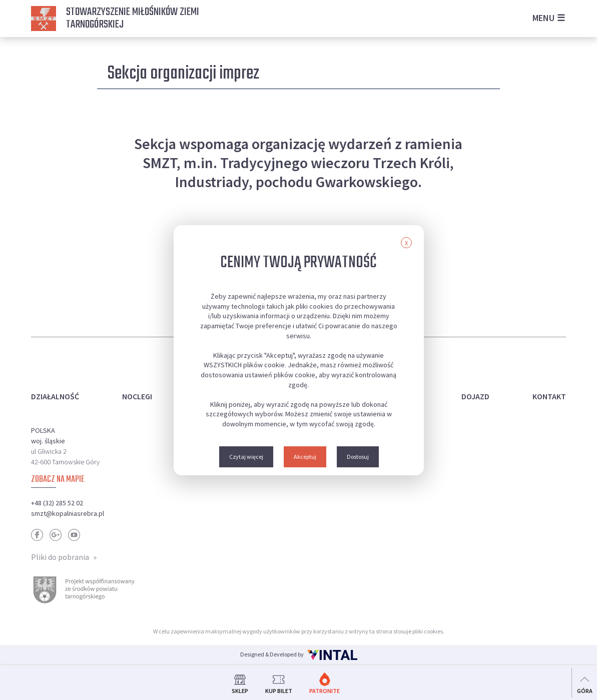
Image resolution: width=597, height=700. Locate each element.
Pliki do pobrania (60, 557)
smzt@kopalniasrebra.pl (68, 513)
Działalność (55, 396)
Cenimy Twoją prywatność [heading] (298, 263)
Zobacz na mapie (58, 480)
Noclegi (137, 396)
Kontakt (549, 396)
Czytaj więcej (246, 457)
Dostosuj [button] (358, 457)
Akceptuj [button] (305, 457)
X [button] (406, 243)
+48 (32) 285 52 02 (57, 503)
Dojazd (475, 396)
